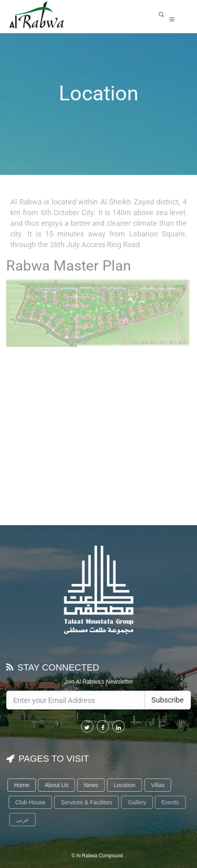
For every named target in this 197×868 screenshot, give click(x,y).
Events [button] (173, 802)
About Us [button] (58, 785)
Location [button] (126, 785)
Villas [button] (159, 785)
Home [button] (23, 785)
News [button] (92, 785)
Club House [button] (32, 802)
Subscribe (168, 700)
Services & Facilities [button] (89, 802)
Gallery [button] (139, 802)
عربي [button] (25, 820)
